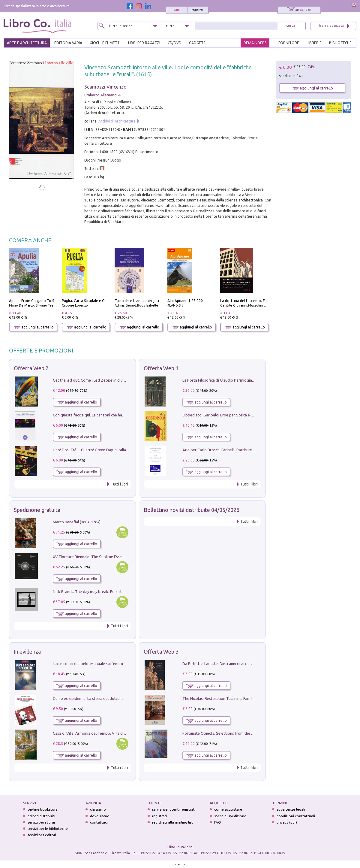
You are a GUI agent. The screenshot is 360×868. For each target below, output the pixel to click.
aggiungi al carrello (33, 327)
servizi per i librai (41, 822)
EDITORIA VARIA (68, 43)
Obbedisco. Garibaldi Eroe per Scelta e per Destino (227, 415)
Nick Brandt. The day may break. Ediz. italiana (92, 591)
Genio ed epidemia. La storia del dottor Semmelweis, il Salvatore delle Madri (119, 698)
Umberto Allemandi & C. (104, 95)
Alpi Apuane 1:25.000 (185, 301)
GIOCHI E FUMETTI (105, 43)
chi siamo (98, 809)
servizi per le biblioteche (48, 829)
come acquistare (228, 809)
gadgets (197, 43)
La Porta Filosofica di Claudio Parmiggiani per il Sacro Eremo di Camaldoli (246, 380)
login (177, 10)
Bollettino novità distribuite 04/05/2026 (192, 510)
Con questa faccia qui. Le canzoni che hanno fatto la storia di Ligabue (113, 415)
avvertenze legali (291, 809)
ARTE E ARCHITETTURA (27, 43)
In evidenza (27, 652)
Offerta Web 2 (31, 368)
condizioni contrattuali (296, 816)
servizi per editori (42, 835)
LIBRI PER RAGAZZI (144, 43)
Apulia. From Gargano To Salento (37, 301)
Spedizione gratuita (37, 510)
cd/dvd (175, 43)
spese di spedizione (230, 816)
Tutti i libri (119, 484)
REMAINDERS (255, 43)
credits (180, 864)
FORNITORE (289, 43)
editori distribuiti (41, 816)
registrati (198, 10)
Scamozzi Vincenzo (105, 87)
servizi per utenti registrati (174, 809)
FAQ (218, 822)
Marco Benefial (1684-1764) (77, 522)
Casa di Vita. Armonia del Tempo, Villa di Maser (94, 733)
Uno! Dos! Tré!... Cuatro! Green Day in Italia (89, 450)
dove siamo (100, 816)
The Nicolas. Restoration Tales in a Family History (225, 698)
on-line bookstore (43, 809)
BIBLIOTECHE (340, 43)
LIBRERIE (314, 43)
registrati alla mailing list (172, 822)
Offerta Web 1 (161, 368)
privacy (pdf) (287, 822)
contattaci (99, 822)
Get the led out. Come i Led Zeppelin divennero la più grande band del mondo (121, 380)
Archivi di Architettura (117, 121)
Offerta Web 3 (161, 652)
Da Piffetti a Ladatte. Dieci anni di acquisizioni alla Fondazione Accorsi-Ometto (251, 664)
